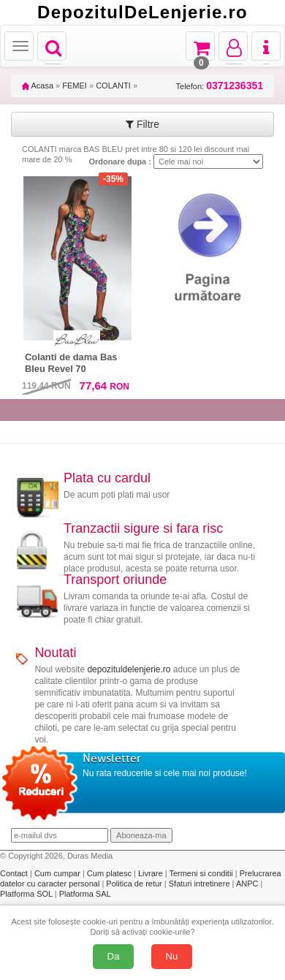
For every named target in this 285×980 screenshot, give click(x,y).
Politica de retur (135, 884)
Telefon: (220, 86)
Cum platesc (110, 873)
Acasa (38, 86)
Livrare (152, 873)
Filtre (142, 124)
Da (114, 956)
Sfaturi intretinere (201, 884)
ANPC (247, 884)
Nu (172, 956)
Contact (15, 873)
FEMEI (75, 86)
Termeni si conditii (202, 873)
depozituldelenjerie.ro (129, 669)
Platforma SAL (85, 894)
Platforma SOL (26, 894)
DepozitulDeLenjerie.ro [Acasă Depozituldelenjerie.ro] (142, 12)
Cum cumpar (58, 873)
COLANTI (113, 86)
